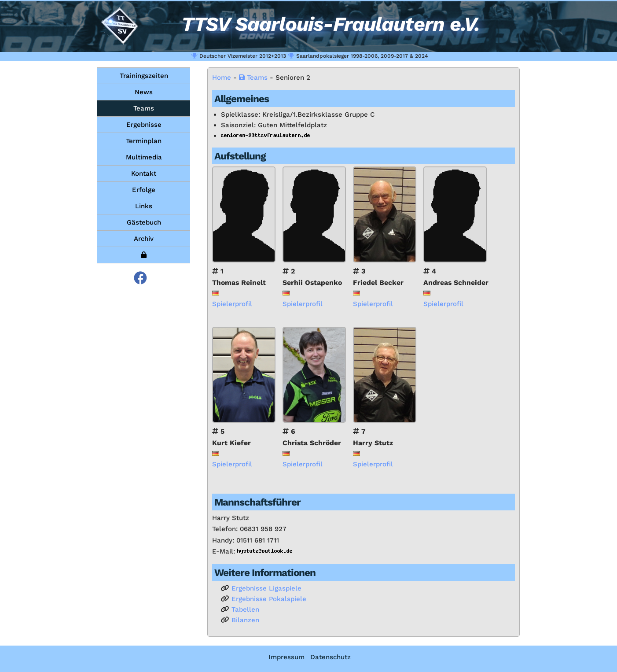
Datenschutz (331, 657)
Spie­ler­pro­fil (232, 304)
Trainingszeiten (144, 76)
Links (144, 206)
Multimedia (144, 157)
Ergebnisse (144, 125)
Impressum (286, 657)
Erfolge (144, 190)
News (144, 92)
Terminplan (144, 141)
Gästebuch (144, 222)
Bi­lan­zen (245, 620)
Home (222, 78)
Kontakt (144, 174)
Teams (144, 108)
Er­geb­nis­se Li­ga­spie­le (266, 588)
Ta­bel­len (245, 609)
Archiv (144, 239)
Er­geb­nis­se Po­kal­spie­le (269, 599)
